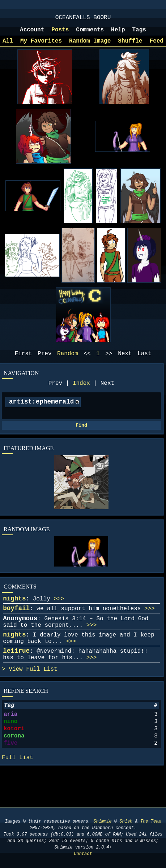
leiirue (16, 673)
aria (10, 742)
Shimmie (102, 821)
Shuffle (130, 46)
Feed (157, 46)
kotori (14, 759)
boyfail (16, 623)
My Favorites (41, 46)
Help (118, 34)
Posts (60, 34)
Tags (139, 34)
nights (14, 612)
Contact (83, 854)
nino (10, 750)
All (8, 46)
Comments (90, 34)
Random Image (90, 46)
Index (81, 391)
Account (32, 34)
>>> (59, 612)
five (10, 776)
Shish (126, 821)
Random (68, 360)
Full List (42, 694)
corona (14, 768)
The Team (151, 821)
